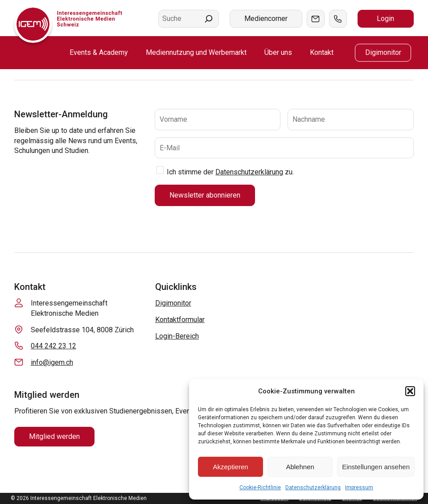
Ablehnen (300, 467)
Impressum (359, 487)
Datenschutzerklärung (313, 487)
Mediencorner (266, 19)
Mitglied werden (54, 436)
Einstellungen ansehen (376, 467)
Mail (316, 19)
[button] (410, 391)
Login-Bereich (177, 336)
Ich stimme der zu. (230, 172)
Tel (338, 19)
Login (385, 19)
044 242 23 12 (53, 346)
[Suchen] (209, 19)
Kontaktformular (180, 320)
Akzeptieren (230, 467)
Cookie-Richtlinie (260, 487)
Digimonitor (173, 303)
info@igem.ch (52, 362)
